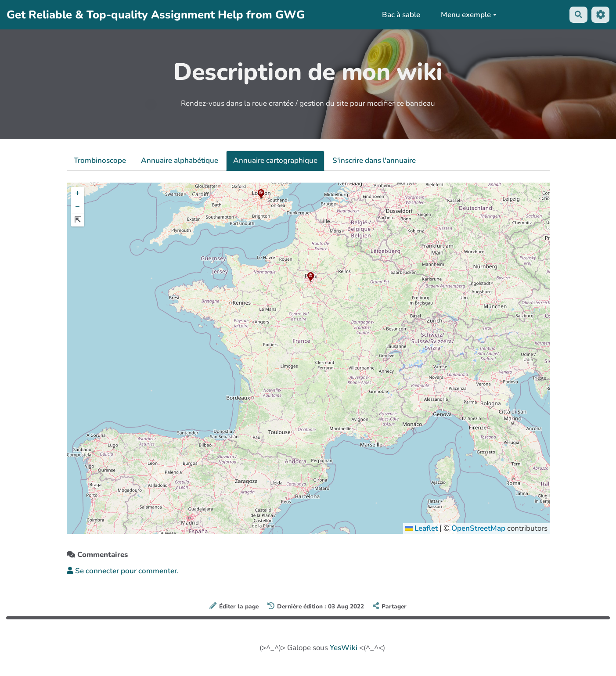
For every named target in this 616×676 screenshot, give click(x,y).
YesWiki (344, 648)
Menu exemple (468, 15)
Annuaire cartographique (275, 160)
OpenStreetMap (478, 528)
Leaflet (421, 528)
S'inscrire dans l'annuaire (374, 160)
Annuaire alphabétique (180, 160)
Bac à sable (400, 15)
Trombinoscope (100, 160)
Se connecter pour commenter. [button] (123, 571)
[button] (311, 277)
